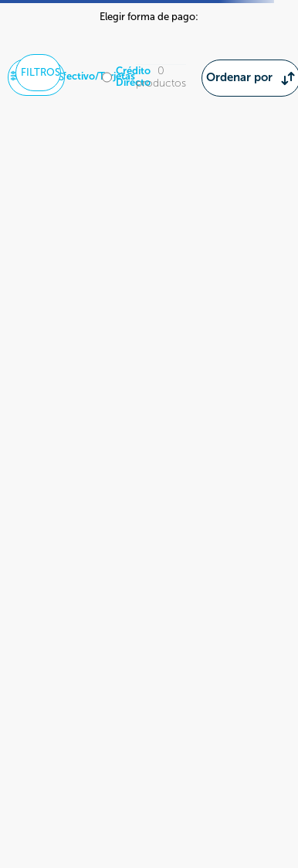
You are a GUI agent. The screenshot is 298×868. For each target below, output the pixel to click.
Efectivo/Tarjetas (96, 77)
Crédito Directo (133, 77)
